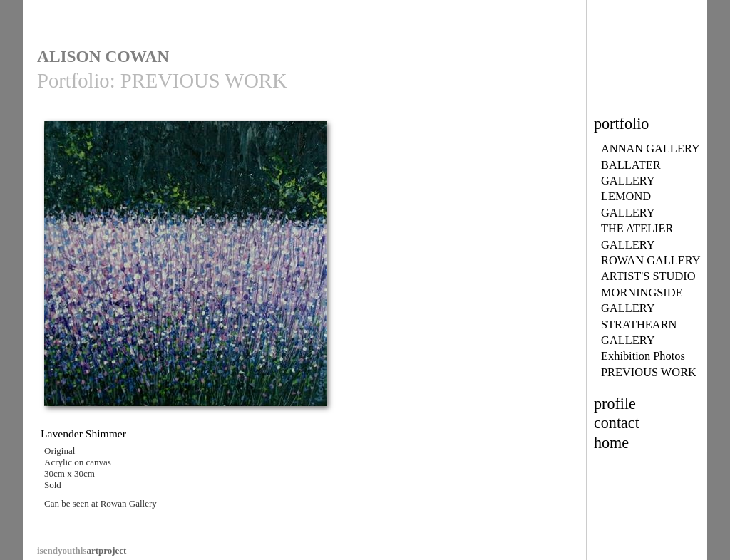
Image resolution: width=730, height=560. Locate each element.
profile (615, 404)
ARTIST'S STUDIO (648, 276)
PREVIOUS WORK (649, 372)
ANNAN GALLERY (651, 149)
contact (617, 423)
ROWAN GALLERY (651, 260)
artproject (82, 550)
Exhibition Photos (643, 356)
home (611, 443)
